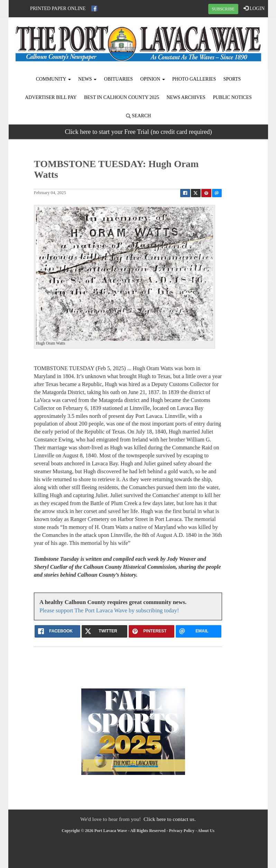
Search (139, 116)
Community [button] (53, 79)
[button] (48, 276)
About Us (206, 831)
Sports (232, 79)
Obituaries (118, 79)
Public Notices (232, 97)
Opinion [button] (153, 79)
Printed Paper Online (58, 8)
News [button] (87, 79)
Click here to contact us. (170, 819)
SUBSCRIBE (223, 9)
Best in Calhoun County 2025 (122, 97)
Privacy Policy (182, 831)
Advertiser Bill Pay (51, 97)
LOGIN (254, 8)
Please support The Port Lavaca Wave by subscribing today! (109, 610)
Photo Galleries (194, 79)
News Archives (186, 97)
